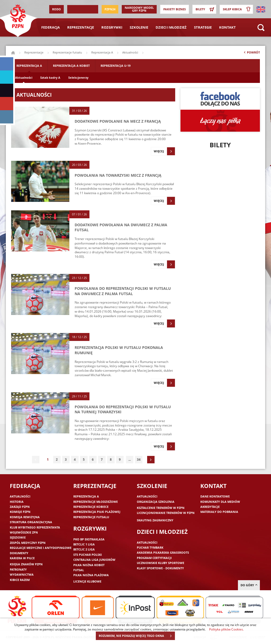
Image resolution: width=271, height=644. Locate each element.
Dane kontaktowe (215, 496)
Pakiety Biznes (175, 9)
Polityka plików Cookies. (226, 629)
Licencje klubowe (87, 581)
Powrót (251, 54)
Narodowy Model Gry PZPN (139, 9)
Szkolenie (139, 27)
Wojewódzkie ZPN (24, 532)
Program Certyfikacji (154, 558)
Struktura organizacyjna (31, 522)
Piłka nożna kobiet (89, 565)
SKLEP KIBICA (238, 9)
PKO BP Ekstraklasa (89, 539)
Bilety (206, 9)
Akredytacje (210, 507)
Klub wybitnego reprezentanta (35, 527)
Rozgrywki (112, 27)
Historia (17, 502)
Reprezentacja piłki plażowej (97, 512)
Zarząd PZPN (20, 507)
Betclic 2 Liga (84, 549)
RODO (57, 9)
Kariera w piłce (22, 558)
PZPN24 (110, 9)
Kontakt (227, 27)
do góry (249, 585)
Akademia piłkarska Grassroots (163, 552)
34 (139, 459)
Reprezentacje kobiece (91, 507)
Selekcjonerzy (78, 77)
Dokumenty (19, 553)
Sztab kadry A (50, 77)
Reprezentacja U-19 (116, 66)
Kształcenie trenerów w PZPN (161, 508)
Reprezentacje (81, 27)
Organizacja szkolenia (156, 502)
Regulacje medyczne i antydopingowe (41, 548)
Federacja (51, 27)
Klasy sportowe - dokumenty (160, 568)
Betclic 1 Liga (84, 544)
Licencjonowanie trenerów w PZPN (166, 513)
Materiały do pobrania (219, 512)
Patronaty (18, 569)
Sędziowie (18, 537)
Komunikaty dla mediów (220, 502)
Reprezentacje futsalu (67, 52)
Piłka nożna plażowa (91, 575)
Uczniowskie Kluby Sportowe (161, 563)
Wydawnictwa (22, 574)
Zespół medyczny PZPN (28, 543)
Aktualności (24, 77)
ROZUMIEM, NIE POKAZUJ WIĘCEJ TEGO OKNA (137, 636)
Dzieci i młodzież (171, 27)
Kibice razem (20, 580)
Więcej (164, 151)
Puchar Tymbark (150, 547)
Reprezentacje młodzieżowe (96, 502)
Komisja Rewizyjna (25, 517)
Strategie (203, 27)
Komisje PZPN (20, 512)
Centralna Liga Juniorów (94, 560)
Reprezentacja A (102, 52)
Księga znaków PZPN (26, 564)
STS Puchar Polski (88, 555)
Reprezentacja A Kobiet (71, 66)
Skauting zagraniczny (155, 520)
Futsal (79, 570)
